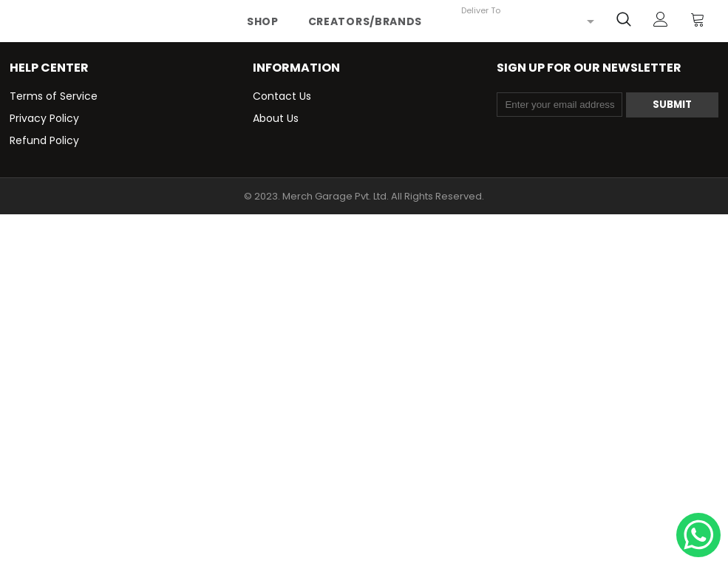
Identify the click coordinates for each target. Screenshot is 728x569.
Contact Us (282, 96)
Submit (672, 105)
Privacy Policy (44, 118)
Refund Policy (44, 140)
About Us (276, 118)
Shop (263, 21)
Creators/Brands (365, 21)
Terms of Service (54, 96)
